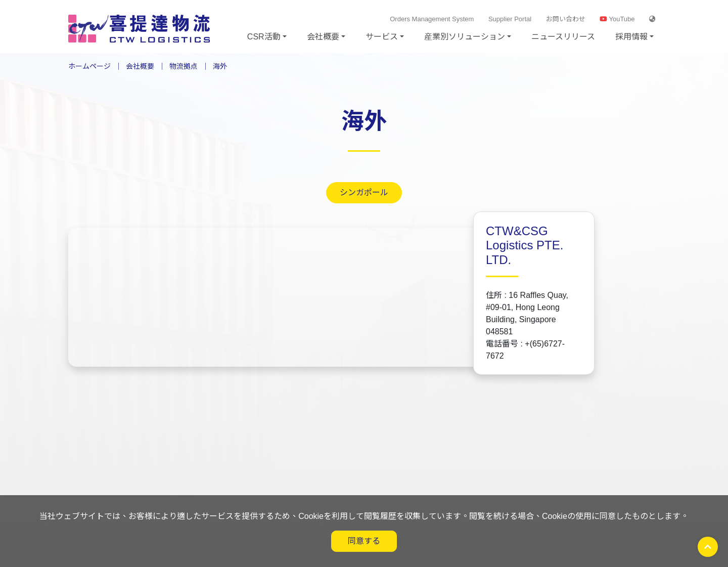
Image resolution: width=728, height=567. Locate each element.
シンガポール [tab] (364, 192)
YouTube (617, 19)
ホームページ (89, 66)
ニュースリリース (563, 37)
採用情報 (631, 37)
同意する (364, 541)
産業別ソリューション (465, 37)
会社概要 (323, 37)
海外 (220, 66)
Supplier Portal (510, 19)
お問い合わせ (566, 19)
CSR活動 (264, 37)
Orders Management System (432, 19)
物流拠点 (184, 66)
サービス (382, 37)
